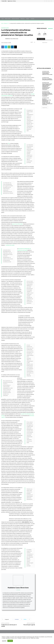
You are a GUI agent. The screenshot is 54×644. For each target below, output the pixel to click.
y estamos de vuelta (10, 245)
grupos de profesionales (17, 224)
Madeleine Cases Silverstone (12, 39)
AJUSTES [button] (4, 641)
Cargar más (45, 108)
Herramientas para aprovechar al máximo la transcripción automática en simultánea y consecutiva (47, 94)
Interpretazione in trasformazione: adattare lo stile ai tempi (47, 74)
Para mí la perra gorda (29, 625)
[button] (51, 19)
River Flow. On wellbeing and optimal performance (47, 79)
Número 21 (7, 23)
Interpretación (5, 28)
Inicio (2, 23)
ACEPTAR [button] (10, 641)
